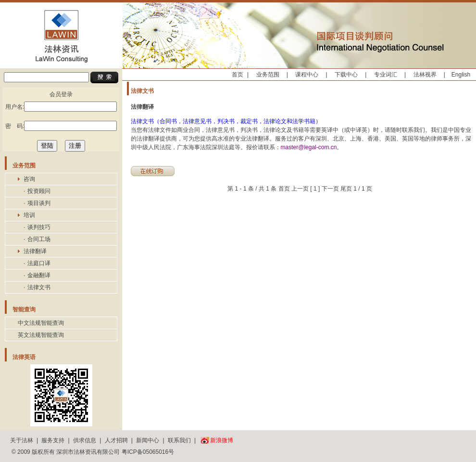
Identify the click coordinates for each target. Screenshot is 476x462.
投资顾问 (39, 191)
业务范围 (268, 75)
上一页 (300, 189)
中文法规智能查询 (41, 323)
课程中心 (307, 75)
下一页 (330, 189)
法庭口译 (39, 263)
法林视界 (425, 75)
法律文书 (39, 287)
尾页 (346, 189)
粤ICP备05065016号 (148, 452)
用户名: (61, 107)
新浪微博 (222, 440)
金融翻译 (39, 275)
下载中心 (346, 75)
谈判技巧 (39, 227)
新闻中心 (148, 440)
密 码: (61, 126)
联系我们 (179, 440)
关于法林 (22, 440)
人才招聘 (116, 440)
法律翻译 (35, 251)
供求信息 (85, 440)
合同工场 (39, 239)
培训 (29, 215)
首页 (238, 75)
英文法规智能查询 (41, 335)
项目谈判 (39, 203)
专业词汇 (386, 75)
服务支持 (53, 440)
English (461, 75)
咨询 (29, 179)
